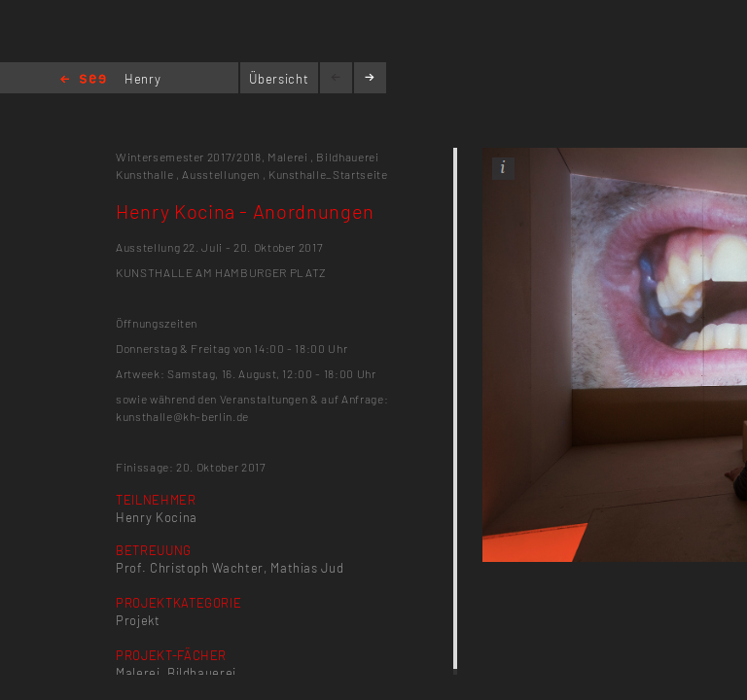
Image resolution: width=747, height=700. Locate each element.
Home (83, 80)
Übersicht (279, 79)
